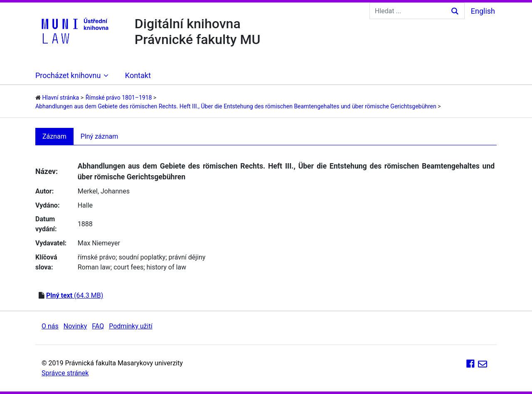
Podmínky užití (131, 326)
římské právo (97, 257)
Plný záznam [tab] (100, 136)
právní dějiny (187, 257)
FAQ (98, 326)
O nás (50, 326)
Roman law (94, 267)
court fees (128, 267)
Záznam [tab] (54, 136)
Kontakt (138, 75)
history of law (167, 267)
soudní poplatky (142, 257)
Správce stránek (65, 373)
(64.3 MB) (75, 295)
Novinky (75, 326)
